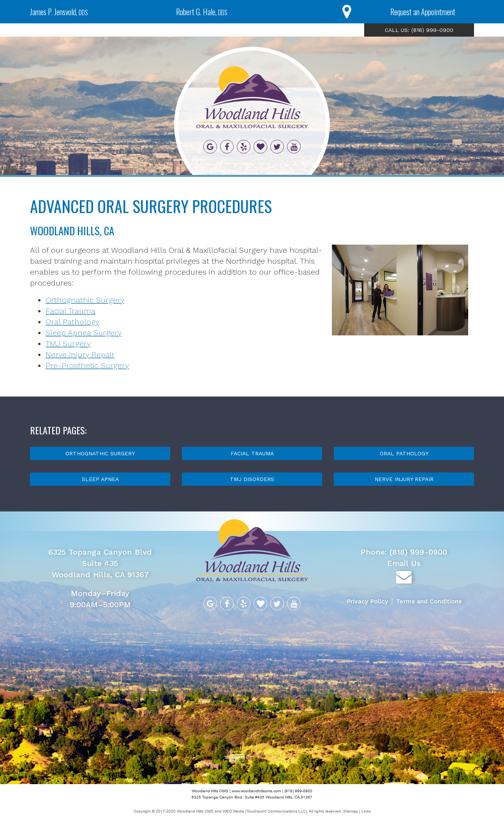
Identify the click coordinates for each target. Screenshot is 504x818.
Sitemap (351, 811)
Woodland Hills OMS (195, 811)
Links (366, 811)
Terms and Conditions (429, 601)
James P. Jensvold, (59, 12)
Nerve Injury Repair (80, 354)
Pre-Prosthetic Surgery (87, 365)
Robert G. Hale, (202, 12)
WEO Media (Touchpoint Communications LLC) (265, 811)
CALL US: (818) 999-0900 (419, 30)
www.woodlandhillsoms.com (256, 791)
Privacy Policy (367, 601)
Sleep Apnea (100, 479)
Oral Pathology (72, 322)
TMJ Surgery (68, 344)
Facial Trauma (70, 311)
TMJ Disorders (252, 479)
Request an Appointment (423, 12)
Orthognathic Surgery (85, 300)
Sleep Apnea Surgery (84, 333)
